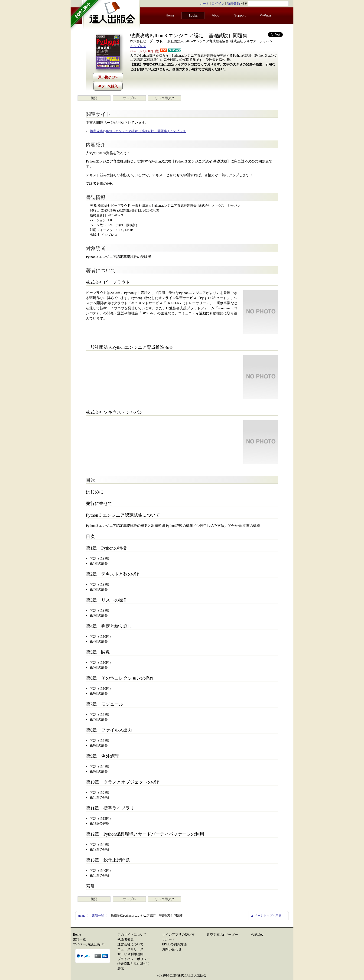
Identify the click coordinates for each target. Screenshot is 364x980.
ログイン (218, 4)
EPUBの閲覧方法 (174, 944)
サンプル (129, 98)
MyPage (265, 15)
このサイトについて (132, 935)
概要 (94, 98)
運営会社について (130, 944)
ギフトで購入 (108, 86)
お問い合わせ (172, 949)
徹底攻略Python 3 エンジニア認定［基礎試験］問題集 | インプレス (138, 131)
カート (204, 4)
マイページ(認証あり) (89, 944)
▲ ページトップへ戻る (266, 916)
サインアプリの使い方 (178, 935)
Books (193, 16)
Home (170, 15)
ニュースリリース (130, 949)
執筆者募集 (126, 939)
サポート (169, 939)
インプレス (138, 46)
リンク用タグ (165, 98)
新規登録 (233, 4)
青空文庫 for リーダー (222, 935)
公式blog (257, 935)
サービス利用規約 (130, 954)
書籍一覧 (98, 916)
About (216, 15)
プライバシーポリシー (134, 959)
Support (240, 15)
